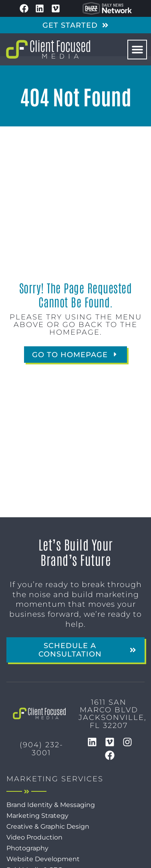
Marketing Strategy (37, 816)
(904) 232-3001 (41, 748)
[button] (137, 50)
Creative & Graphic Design (48, 826)
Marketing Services (55, 779)
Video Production (34, 837)
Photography (27, 848)
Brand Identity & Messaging (51, 805)
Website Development (43, 859)
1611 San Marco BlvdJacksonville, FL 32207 (113, 714)
